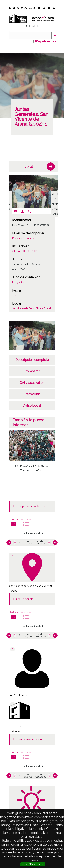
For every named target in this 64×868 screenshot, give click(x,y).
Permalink (32, 394)
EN (37, 26)
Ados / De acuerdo (33, 864)
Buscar (55, 35)
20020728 (18, 295)
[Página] (20, 542)
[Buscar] (30, 35)
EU (26, 26)
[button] (51, 167)
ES (32, 26)
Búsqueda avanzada (46, 41)
